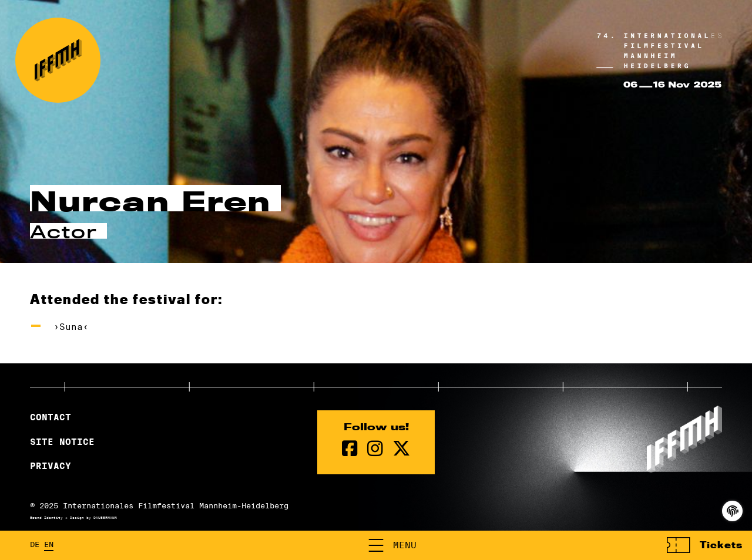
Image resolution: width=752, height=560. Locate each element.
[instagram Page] (375, 449)
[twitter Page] (401, 449)
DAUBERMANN (105, 518)
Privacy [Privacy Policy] (51, 466)
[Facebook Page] (350, 449)
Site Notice (62, 442)
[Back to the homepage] (58, 60)
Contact (51, 417)
